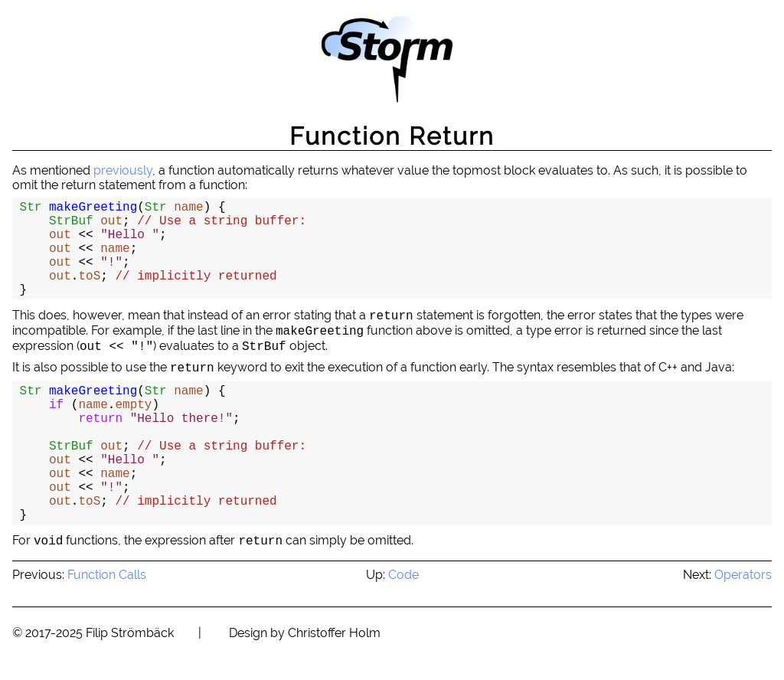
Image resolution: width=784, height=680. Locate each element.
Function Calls (107, 575)
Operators (743, 575)
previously (123, 170)
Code (403, 575)
